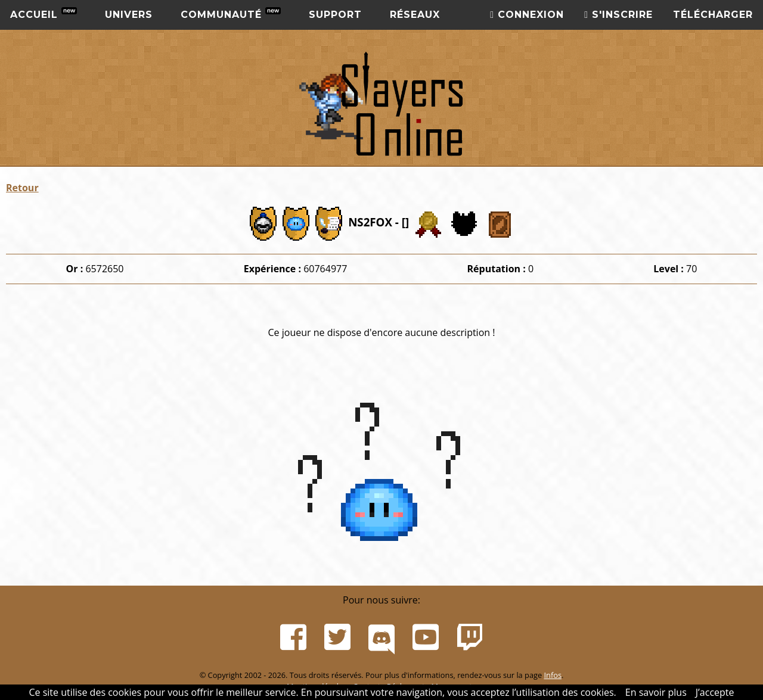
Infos (553, 675)
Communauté (231, 14)
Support (335, 15)
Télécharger (713, 15)
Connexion (527, 15)
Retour (22, 188)
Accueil (44, 14)
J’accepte (715, 692)
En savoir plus (656, 692)
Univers (129, 15)
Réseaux (415, 15)
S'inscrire (618, 15)
